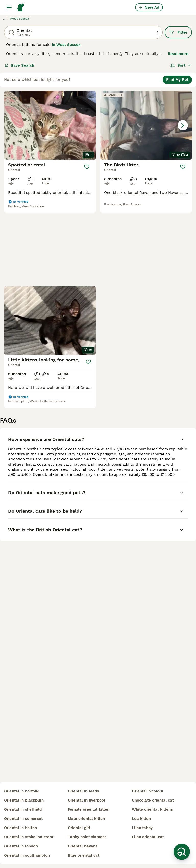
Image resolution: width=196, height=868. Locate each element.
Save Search (19, 65)
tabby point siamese (87, 837)
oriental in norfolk (21, 791)
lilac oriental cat (148, 837)
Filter (178, 32)
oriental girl (79, 828)
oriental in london (21, 846)
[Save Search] (182, 852)
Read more (178, 54)
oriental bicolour (148, 791)
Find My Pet (177, 80)
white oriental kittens (152, 809)
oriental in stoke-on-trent (29, 837)
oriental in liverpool (87, 800)
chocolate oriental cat (153, 800)
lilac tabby (142, 828)
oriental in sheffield (23, 809)
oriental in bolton (21, 828)
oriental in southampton (27, 855)
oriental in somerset (23, 819)
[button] (146, 125)
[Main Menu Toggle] (9, 7)
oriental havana (83, 846)
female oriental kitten (89, 809)
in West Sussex (66, 45)
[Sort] (181, 65)
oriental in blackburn (24, 800)
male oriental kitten (86, 819)
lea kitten (141, 819)
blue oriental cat (84, 855)
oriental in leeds (83, 791)
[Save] (87, 167)
